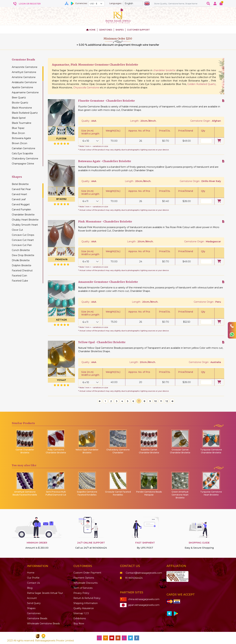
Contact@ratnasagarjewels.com (141, 573)
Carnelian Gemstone (24, 148)
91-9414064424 (131, 578)
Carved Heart (19, 194)
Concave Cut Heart (23, 240)
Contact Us (33, 583)
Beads (37, 618)
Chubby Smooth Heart (25, 225)
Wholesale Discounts (85, 583)
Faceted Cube (20, 281)
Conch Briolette (21, 250)
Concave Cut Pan (22, 245)
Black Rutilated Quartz (25, 113)
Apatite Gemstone (22, 87)
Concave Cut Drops (23, 235)
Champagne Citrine (23, 164)
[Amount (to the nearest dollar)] (180, 3)
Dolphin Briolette (22, 265)
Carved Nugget (21, 204)
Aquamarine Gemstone (25, 92)
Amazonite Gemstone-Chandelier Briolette (108, 282)
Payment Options (84, 578)
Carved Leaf (19, 199)
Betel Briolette (20, 184)
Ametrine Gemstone (24, 77)
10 (156, 401)
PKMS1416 (61, 259)
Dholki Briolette (21, 260)
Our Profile (33, 578)
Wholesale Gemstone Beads (43, 624)
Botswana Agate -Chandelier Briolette (105, 161)
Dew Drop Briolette (23, 255)
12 (167, 401)
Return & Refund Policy (87, 598)
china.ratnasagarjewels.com (140, 599)
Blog (30, 588)
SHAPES (120, 30)
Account (32, 598)
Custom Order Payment (87, 573)
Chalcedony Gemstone (25, 159)
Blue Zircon (18, 133)
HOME (91, 30)
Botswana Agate (21, 138)
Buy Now (79, 624)
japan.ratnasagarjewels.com (140, 605)
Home (31, 573)
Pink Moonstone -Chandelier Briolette (105, 222)
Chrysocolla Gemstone (86, 88)
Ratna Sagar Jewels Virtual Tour (45, 593)
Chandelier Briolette (23, 215)
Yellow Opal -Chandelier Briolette (102, 342)
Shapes (31, 608)
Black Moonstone (22, 108)
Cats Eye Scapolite (22, 153)
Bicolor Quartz (20, 103)
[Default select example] (97, 4)
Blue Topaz (18, 128)
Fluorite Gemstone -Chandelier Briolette (107, 101)
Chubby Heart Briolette (25, 220)
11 (161, 401)
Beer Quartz (19, 98)
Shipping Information (86, 603)
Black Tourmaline (22, 123)
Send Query (34, 603)
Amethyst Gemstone (24, 72)
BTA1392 (61, 199)
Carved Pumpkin (21, 210)
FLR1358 (61, 139)
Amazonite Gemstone (25, 67)
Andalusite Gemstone (24, 82)
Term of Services (83, 588)
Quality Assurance (84, 608)
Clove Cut (17, 230)
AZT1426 (61, 320)
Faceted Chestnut (22, 271)
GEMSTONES (106, 30)
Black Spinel (19, 118)
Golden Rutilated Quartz (201, 84)
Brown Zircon (20, 143)
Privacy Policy (81, 593)
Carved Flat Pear (21, 189)
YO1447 (61, 380)
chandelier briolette (164, 70)
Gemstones (34, 613)
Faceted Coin (19, 276)
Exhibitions (80, 618)
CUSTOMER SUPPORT (138, 30)
